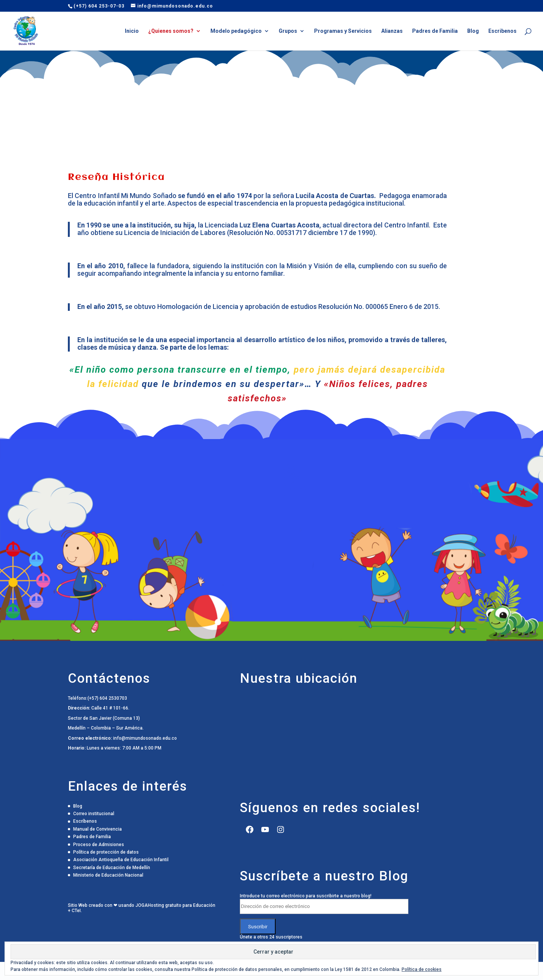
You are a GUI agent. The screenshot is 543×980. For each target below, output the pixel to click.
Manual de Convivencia (97, 829)
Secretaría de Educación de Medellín (112, 868)
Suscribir (258, 926)
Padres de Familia (435, 31)
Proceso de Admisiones (99, 845)
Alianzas (392, 31)
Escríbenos (85, 821)
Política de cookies (422, 969)
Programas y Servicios (343, 31)
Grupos (288, 31)
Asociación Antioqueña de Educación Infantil (121, 860)
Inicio (132, 31)
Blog (473, 31)
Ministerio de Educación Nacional (108, 875)
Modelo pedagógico (236, 31)
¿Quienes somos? (171, 31)
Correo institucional (94, 814)
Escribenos (502, 31)
